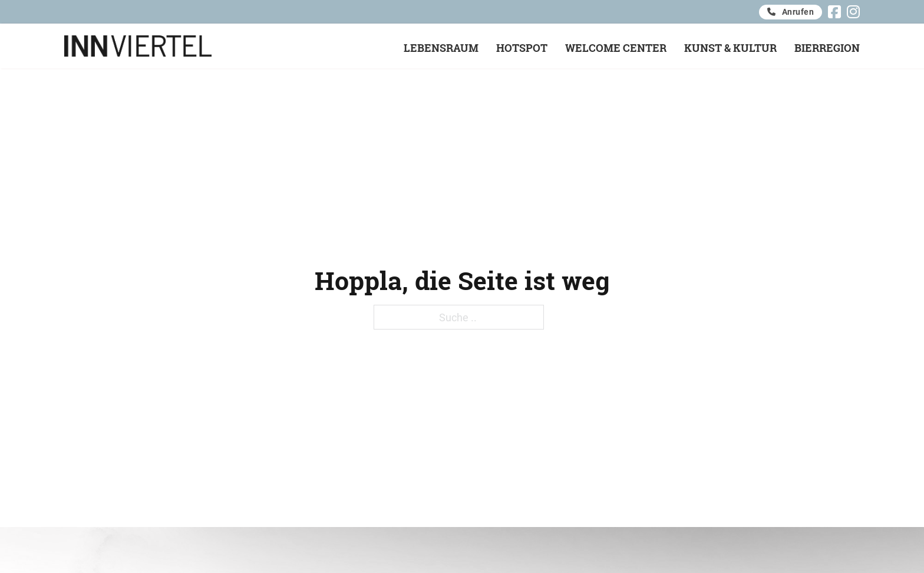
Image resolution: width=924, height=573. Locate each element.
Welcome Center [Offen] (616, 48)
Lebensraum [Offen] (441, 48)
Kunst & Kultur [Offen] (730, 48)
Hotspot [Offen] (522, 48)
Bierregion (827, 48)
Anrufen (791, 11)
